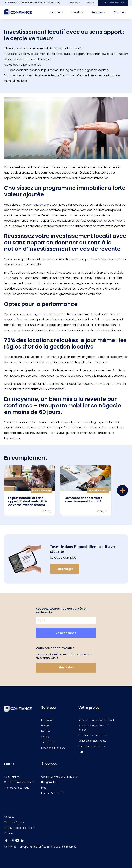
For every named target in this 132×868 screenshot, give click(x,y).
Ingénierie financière (53, 748)
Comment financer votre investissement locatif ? (83, 500)
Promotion (47, 720)
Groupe (119, 12)
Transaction (48, 742)
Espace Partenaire (113, 3)
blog (44, 788)
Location (46, 731)
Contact (9, 817)
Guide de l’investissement (19, 782)
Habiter (56, 12)
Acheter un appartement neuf (96, 720)
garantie (61, 319)
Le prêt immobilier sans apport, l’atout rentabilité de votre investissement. (27, 501)
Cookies (9, 833)
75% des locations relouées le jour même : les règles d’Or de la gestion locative (56, 70)
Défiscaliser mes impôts (92, 741)
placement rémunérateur (40, 205)
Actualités (90, 3)
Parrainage (75, 3)
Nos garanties (49, 782)
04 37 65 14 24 (36, 3)
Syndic (45, 737)
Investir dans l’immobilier (93, 735)
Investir (76, 12)
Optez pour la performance (23, 65)
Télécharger (64, 569)
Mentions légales (14, 822)
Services (97, 12)
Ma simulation (12, 777)
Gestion (46, 726)
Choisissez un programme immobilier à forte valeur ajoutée (44, 49)
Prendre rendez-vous (17, 788)
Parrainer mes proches (92, 746)
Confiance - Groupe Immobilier (60, 777)
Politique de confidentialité (20, 828)
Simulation (66, 667)
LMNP (81, 752)
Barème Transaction (53, 793)
